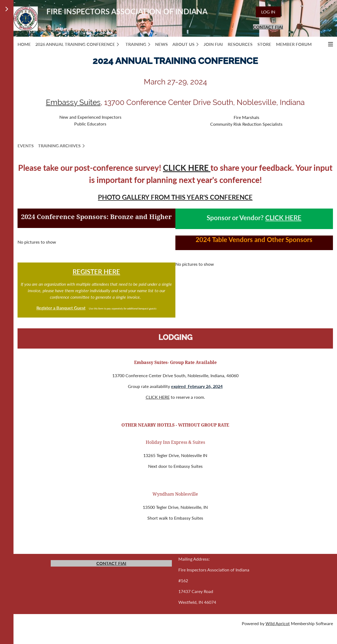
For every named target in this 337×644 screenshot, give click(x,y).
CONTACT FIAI (268, 27)
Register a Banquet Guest (61, 308)
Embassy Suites (73, 102)
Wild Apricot (278, 623)
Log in (268, 12)
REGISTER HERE (96, 272)
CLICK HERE (187, 168)
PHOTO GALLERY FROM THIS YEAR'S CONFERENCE (175, 197)
